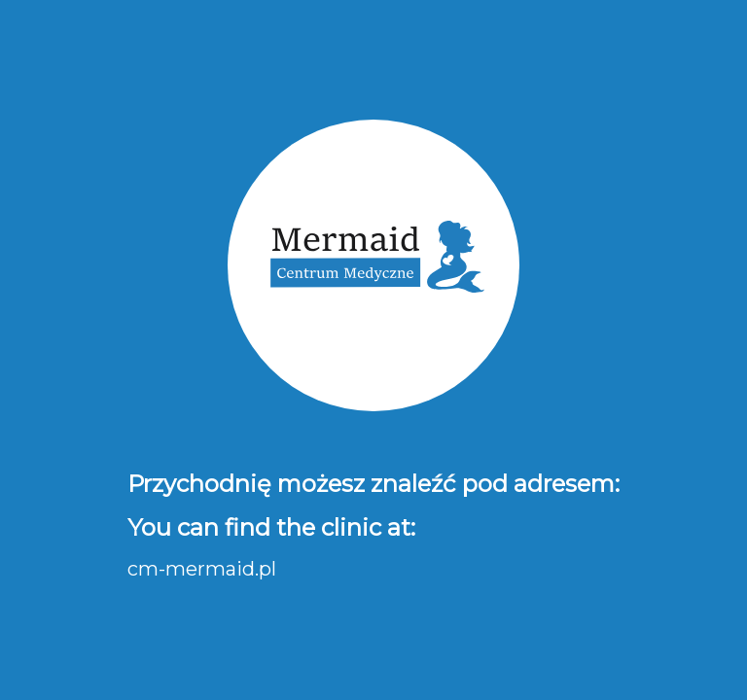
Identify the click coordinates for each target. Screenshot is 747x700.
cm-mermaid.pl (202, 569)
